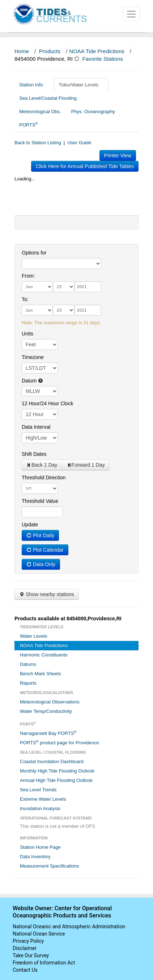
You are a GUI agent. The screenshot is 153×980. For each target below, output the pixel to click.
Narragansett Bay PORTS (48, 733)
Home (22, 51)
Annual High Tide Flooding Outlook (56, 780)
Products (50, 51)
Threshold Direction (44, 478)
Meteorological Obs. (40, 112)
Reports (28, 683)
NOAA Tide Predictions (97, 51)
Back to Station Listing (38, 143)
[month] (37, 287)
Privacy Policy (28, 941)
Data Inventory (35, 857)
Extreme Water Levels (43, 799)
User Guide (79, 143)
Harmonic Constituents (44, 655)
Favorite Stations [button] (106, 59)
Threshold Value (40, 501)
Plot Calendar (45, 550)
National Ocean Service (39, 934)
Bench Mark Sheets (40, 674)
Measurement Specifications (49, 866)
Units (27, 334)
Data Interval (36, 427)
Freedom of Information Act (44, 963)
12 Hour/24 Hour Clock (47, 403)
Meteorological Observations (50, 702)
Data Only (41, 564)
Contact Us (25, 970)
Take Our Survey (31, 955)
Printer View (118, 155)
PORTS (29, 125)
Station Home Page (40, 847)
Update (30, 525)
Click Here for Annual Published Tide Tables (85, 166)
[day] (64, 287)
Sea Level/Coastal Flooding (51, 98)
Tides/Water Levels (81, 85)
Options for (34, 253)
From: (28, 276)
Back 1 (42, 465)
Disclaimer (25, 948)
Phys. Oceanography (93, 112)
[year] (88, 287)
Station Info (34, 85)
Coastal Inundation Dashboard (52, 761)
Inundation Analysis (40, 808)
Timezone (33, 357)
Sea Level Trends (38, 790)
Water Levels (33, 636)
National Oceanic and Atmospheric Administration (69, 926)
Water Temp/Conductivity (46, 711)
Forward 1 (86, 465)
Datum (32, 381)
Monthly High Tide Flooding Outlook (57, 771)
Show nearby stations (47, 594)
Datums (28, 664)
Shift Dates (34, 454)
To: (25, 299)
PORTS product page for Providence (60, 742)
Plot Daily (40, 535)
